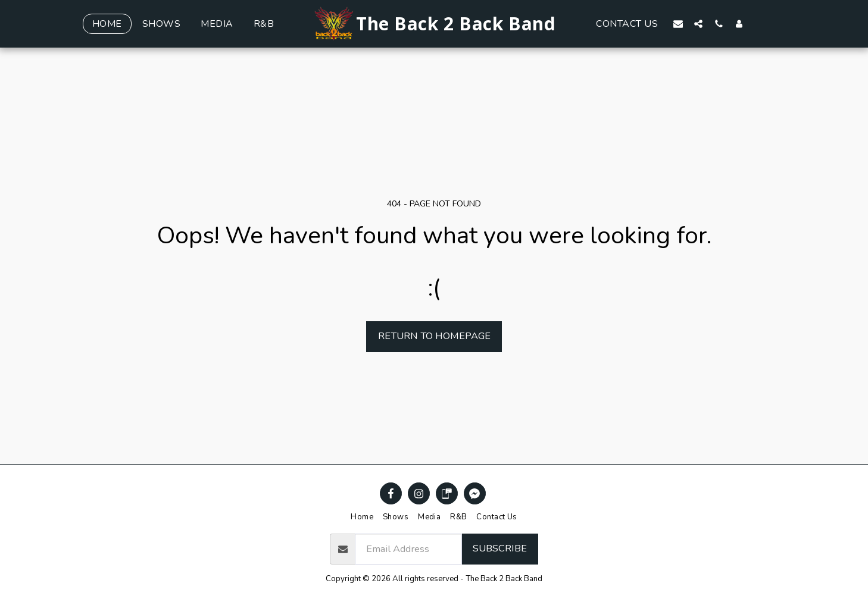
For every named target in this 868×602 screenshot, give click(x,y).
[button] (678, 23)
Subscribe (500, 548)
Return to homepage (434, 336)
